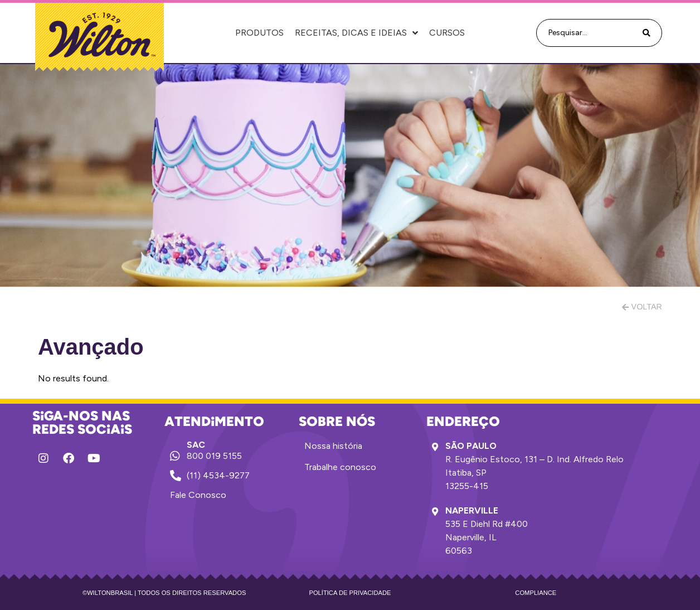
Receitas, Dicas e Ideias (356, 33)
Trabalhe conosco (340, 467)
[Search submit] (646, 33)
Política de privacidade (350, 593)
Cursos (447, 33)
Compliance (536, 593)
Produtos (259, 33)
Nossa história (333, 446)
